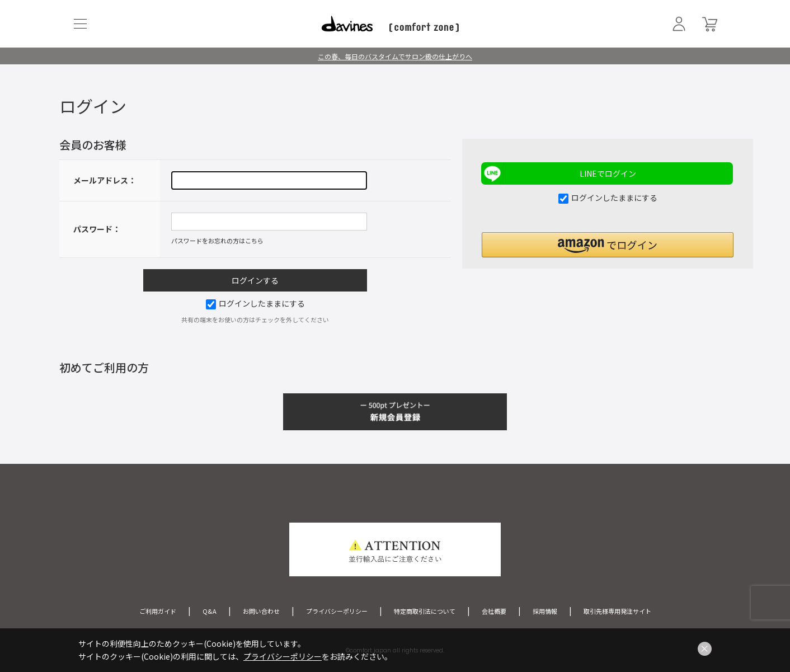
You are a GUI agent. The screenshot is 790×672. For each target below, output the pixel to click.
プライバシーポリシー (337, 611)
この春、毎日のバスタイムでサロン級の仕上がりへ (395, 56)
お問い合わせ (261, 611)
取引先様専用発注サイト (617, 611)
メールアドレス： (105, 180)
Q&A (210, 611)
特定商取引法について (425, 611)
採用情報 (545, 611)
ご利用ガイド (158, 611)
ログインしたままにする (255, 303)
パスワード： (97, 229)
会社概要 (494, 611)
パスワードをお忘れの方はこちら (217, 241)
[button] (608, 245)
